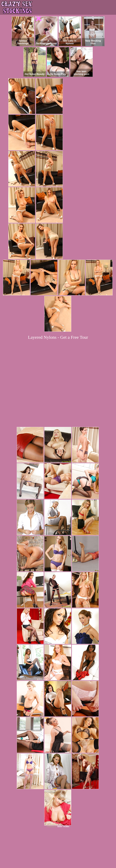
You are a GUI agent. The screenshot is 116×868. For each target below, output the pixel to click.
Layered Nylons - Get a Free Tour (58, 337)
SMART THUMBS (63, 786)
